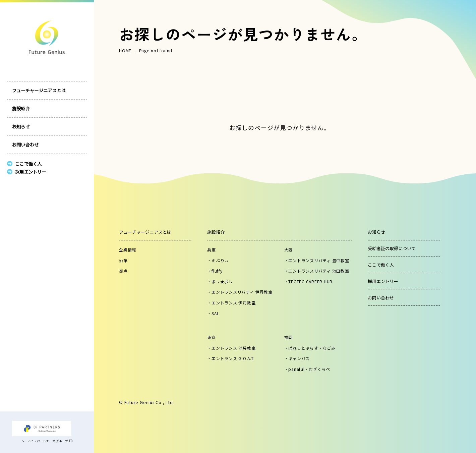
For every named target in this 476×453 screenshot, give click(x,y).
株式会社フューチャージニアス (42, 37)
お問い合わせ (25, 152)
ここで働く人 (381, 265)
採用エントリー (383, 281)
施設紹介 (21, 116)
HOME (125, 51)
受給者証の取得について (392, 248)
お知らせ (21, 134)
